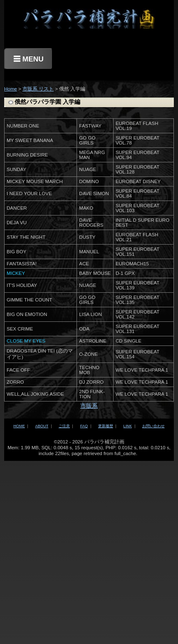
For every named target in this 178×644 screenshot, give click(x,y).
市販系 (89, 406)
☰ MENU (28, 59)
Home (11, 89)
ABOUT (42, 426)
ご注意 (64, 426)
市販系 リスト (38, 89)
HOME (19, 426)
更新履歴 (106, 426)
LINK (128, 426)
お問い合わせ (153, 426)
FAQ (84, 426)
